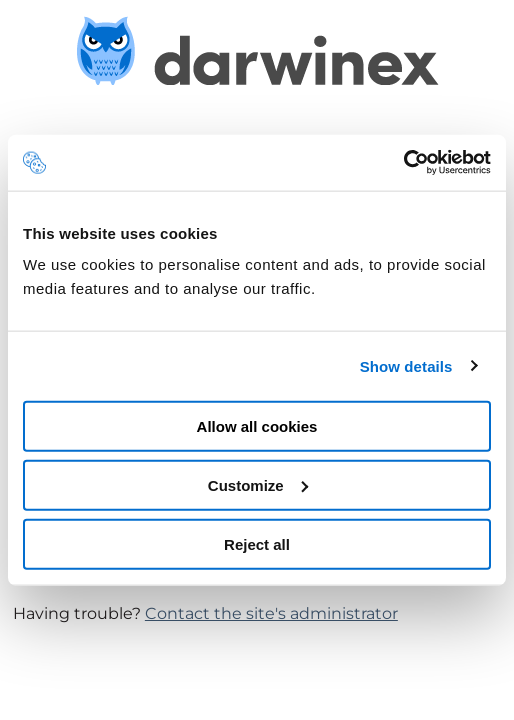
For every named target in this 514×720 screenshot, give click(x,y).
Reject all (257, 543)
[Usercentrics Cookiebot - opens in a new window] (403, 163)
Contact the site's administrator (271, 613)
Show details (406, 365)
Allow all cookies (257, 426)
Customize (258, 484)
